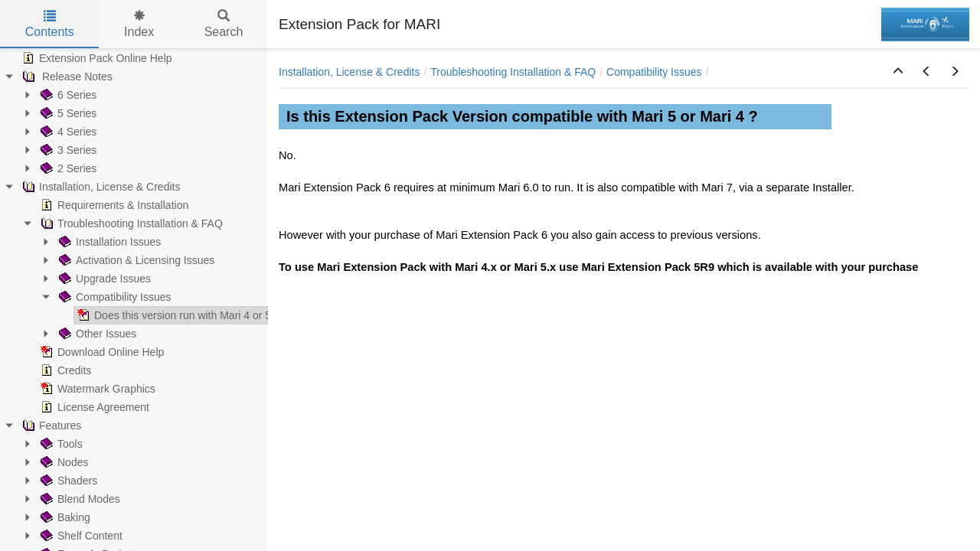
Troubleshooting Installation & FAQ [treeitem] (130, 223)
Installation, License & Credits (349, 72)
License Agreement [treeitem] (93, 407)
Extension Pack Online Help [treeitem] (96, 58)
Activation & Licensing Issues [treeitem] (135, 260)
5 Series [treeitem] (67, 113)
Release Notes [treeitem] (66, 77)
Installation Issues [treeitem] (108, 242)
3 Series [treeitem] (67, 150)
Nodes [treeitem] (63, 462)
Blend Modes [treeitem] (79, 499)
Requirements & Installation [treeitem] (113, 205)
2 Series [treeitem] (67, 168)
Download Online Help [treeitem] (101, 352)
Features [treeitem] (50, 425)
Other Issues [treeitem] (96, 334)
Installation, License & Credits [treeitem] (100, 187)
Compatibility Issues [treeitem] (114, 297)
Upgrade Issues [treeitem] (103, 279)
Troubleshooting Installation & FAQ (513, 72)
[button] (898, 72)
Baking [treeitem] (64, 517)
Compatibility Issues (654, 72)
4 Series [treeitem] (67, 132)
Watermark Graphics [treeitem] (96, 389)
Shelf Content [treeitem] (80, 536)
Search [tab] (224, 24)
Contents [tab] (50, 24)
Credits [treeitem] (64, 370)
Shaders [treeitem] (67, 481)
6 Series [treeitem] (67, 95)
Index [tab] (139, 24)
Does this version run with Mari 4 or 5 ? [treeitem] (177, 315)
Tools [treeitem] (60, 444)
